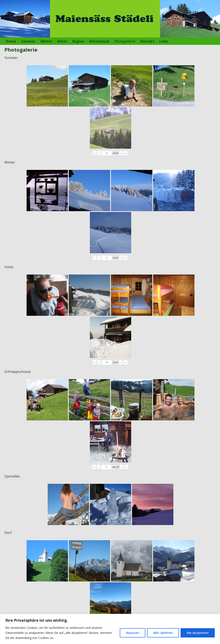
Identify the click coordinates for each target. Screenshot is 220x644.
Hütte (62, 41)
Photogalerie (125, 41)
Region (78, 41)
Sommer (28, 41)
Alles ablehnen (163, 633)
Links (164, 41)
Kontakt (147, 41)
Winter (46, 41)
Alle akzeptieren (198, 633)
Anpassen (133, 633)
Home (11, 41)
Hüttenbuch (99, 41)
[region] (110, 629)
